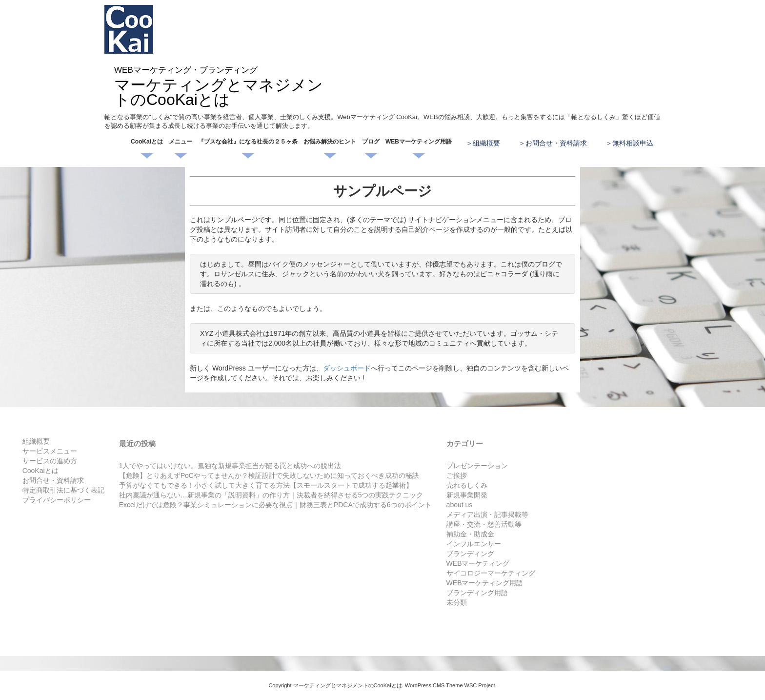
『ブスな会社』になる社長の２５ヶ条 (248, 142)
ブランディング (470, 554)
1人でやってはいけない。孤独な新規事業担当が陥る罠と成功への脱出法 (230, 466)
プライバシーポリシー (57, 500)
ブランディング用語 (477, 593)
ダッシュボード (347, 368)
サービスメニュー (50, 451)
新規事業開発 (467, 495)
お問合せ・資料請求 (556, 143)
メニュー (181, 142)
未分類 (457, 602)
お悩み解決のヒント (330, 142)
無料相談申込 (633, 143)
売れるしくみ (467, 485)
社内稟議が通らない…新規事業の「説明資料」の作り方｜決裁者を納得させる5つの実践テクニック (271, 495)
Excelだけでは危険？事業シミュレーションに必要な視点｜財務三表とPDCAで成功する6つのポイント (275, 505)
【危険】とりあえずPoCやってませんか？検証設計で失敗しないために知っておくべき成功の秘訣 (269, 475)
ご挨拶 (457, 475)
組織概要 (486, 143)
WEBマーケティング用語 (419, 142)
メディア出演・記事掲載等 (487, 515)
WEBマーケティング (478, 563)
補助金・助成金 (470, 534)
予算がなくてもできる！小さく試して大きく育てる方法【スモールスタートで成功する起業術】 (266, 485)
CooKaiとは (147, 142)
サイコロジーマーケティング (491, 573)
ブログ (371, 142)
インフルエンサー (474, 544)
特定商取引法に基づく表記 (63, 490)
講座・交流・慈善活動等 (484, 524)
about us (460, 505)
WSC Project (480, 685)
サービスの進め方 (50, 461)
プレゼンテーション (477, 466)
